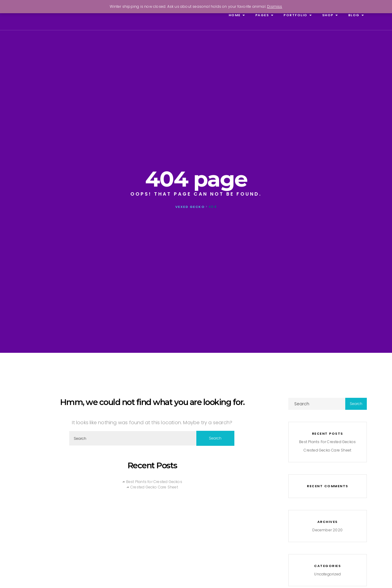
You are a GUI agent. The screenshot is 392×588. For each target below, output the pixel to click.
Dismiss (275, 6)
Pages (264, 15)
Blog (355, 15)
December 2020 (327, 530)
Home (236, 15)
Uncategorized (327, 574)
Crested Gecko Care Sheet (154, 487)
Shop (329, 15)
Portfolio (297, 15)
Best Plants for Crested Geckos (154, 482)
